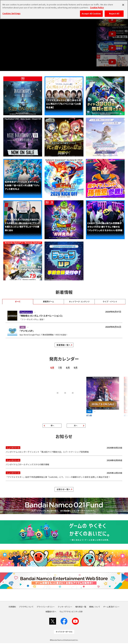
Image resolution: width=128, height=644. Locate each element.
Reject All (114, 14)
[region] (64, 10)
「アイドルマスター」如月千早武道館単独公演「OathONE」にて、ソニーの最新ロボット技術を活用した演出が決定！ (64, 475)
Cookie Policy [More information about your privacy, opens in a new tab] (97, 8)
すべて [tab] (18, 302)
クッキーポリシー (65, 608)
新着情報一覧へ (63, 345)
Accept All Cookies (91, 14)
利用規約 (12, 608)
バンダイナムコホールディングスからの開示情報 (64, 463)
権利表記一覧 (81, 608)
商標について (95, 608)
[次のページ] (76, 426)
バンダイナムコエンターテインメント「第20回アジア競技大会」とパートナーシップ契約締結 (64, 450)
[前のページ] (52, 426)
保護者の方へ (51, 612)
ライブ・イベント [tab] (110, 302)
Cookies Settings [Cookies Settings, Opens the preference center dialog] (11, 13)
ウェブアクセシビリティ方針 (71, 612)
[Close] (123, 5)
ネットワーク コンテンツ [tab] (79, 302)
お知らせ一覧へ (63, 490)
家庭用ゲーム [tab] (48, 302)
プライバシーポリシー (46, 608)
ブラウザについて (26, 608)
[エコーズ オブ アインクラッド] (102, 397)
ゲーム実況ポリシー (111, 608)
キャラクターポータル (64, 633)
